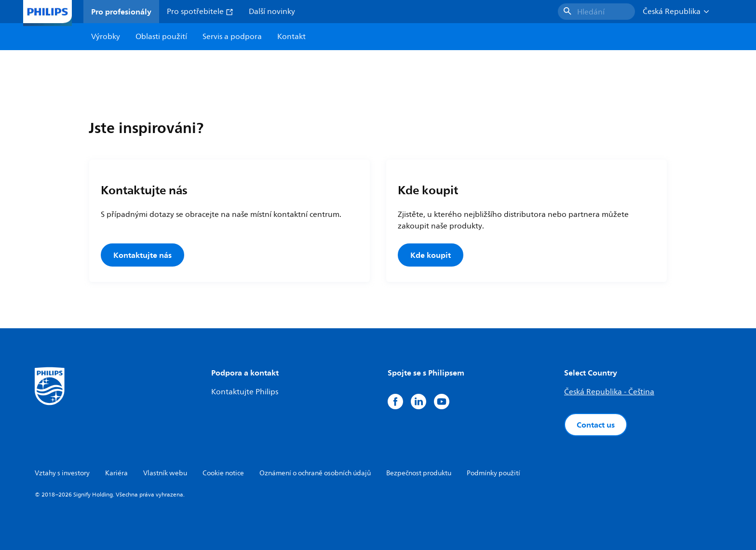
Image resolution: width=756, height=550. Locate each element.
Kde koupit (431, 255)
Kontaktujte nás (142, 255)
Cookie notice (223, 473)
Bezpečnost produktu (419, 473)
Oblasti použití (161, 37)
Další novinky (272, 12)
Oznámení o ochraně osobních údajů (315, 473)
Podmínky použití (493, 473)
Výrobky (106, 37)
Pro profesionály (121, 12)
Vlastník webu (165, 473)
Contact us (596, 425)
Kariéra (116, 473)
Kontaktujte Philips (245, 392)
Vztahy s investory (62, 473)
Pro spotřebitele (200, 12)
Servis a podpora (232, 37)
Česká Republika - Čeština (609, 392)
